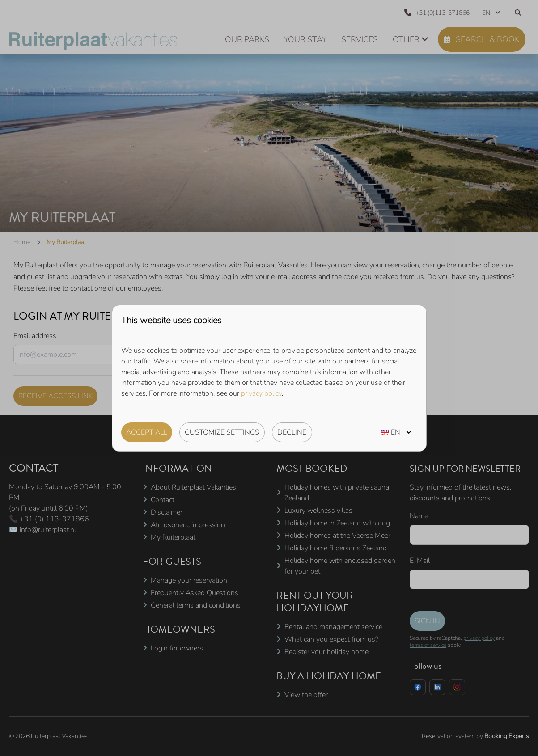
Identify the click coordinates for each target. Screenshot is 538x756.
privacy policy (261, 393)
